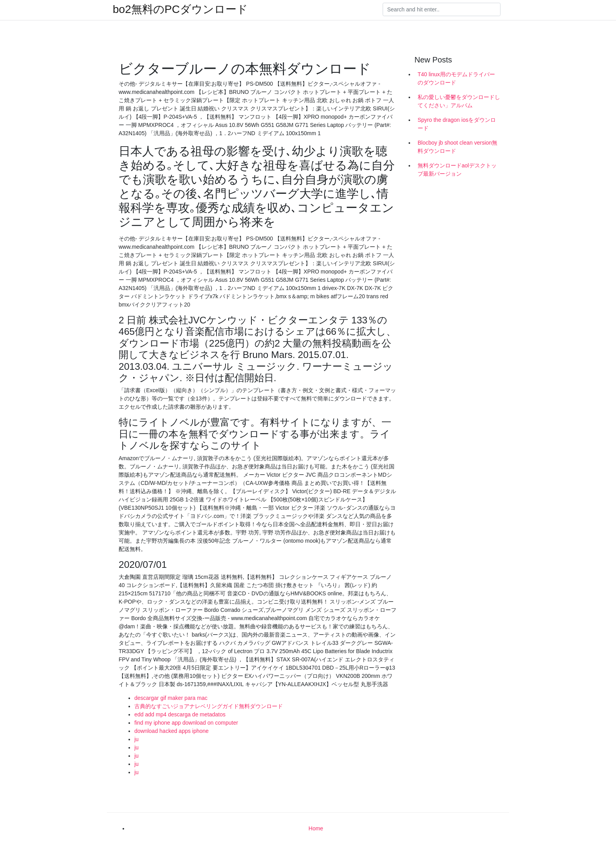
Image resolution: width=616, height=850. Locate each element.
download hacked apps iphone (171, 731)
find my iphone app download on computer (186, 723)
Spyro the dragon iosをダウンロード (457, 124)
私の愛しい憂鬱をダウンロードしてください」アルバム (459, 101)
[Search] (442, 9)
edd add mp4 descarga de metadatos (180, 714)
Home (316, 828)
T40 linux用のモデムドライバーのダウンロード (456, 78)
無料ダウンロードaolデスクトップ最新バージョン (457, 170)
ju (137, 739)
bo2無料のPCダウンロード (180, 9)
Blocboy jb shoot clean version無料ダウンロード (457, 147)
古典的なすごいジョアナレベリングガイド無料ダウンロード (209, 706)
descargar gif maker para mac (171, 698)
